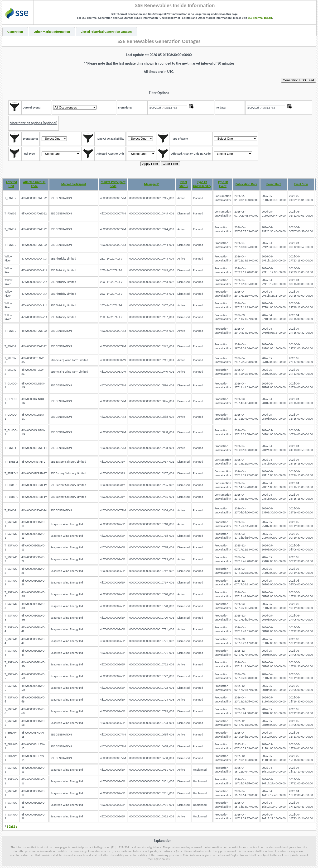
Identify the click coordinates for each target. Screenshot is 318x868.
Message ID (152, 184)
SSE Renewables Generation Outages (159, 41)
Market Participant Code (113, 184)
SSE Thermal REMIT (260, 18)
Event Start (274, 184)
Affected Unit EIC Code (34, 184)
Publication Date (246, 184)
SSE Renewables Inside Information (175, 5)
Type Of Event (223, 184)
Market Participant (74, 184)
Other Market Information (52, 32)
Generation (15, 32)
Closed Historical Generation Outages (107, 32)
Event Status (184, 184)
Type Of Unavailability (202, 184)
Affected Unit (11, 184)
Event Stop (301, 184)
